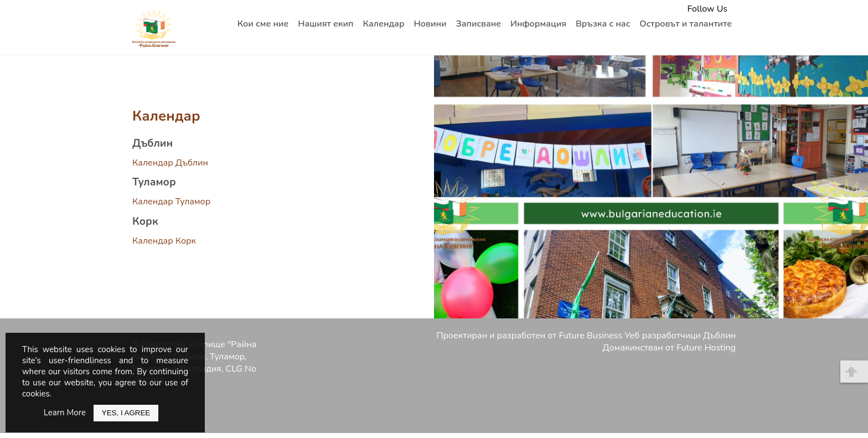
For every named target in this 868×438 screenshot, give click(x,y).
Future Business (591, 336)
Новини (430, 24)
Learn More (65, 413)
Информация (538, 24)
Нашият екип (325, 24)
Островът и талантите (686, 24)
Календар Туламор (171, 202)
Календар (384, 24)
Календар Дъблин (170, 163)
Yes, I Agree (126, 413)
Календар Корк (164, 241)
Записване (478, 24)
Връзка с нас (603, 24)
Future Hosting (706, 348)
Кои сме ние (263, 24)
